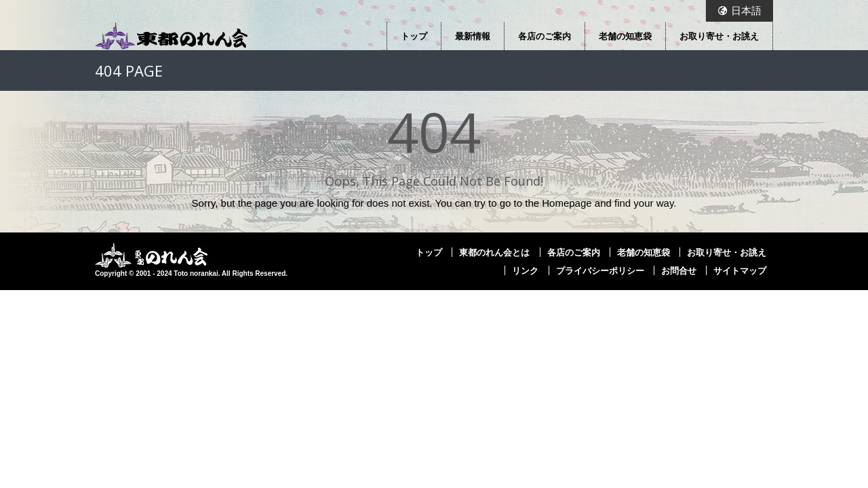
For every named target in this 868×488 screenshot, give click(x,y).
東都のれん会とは (494, 252)
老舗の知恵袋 (625, 36)
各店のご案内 (545, 36)
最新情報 (473, 36)
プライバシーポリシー (600, 270)
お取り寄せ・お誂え (719, 36)
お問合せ (679, 270)
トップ (414, 36)
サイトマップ (740, 270)
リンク (525, 270)
